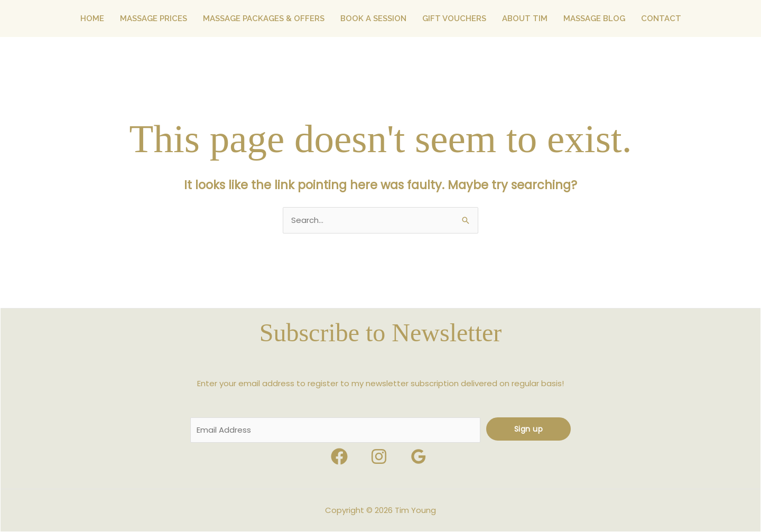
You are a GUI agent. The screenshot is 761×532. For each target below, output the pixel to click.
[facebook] (341, 456)
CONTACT (661, 18)
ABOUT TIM (525, 18)
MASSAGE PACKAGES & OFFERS (264, 18)
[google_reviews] (420, 456)
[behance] (380, 456)
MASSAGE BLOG (594, 18)
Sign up (529, 429)
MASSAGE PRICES (154, 18)
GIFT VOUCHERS (454, 18)
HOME (92, 18)
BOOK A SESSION (373, 18)
